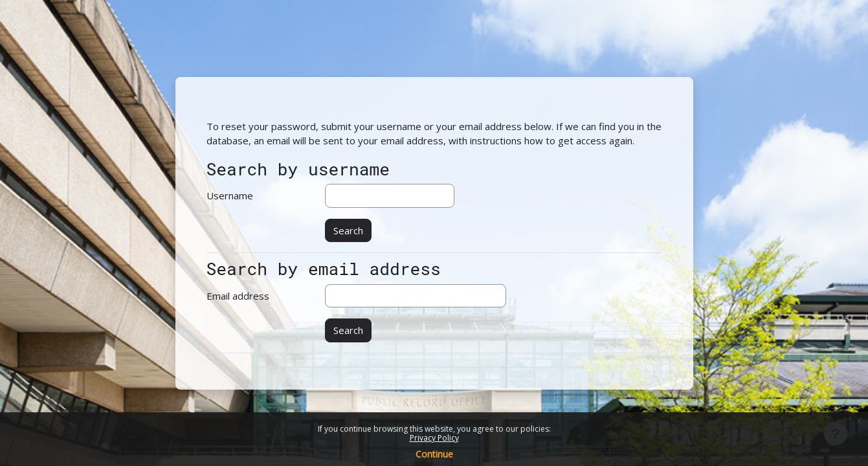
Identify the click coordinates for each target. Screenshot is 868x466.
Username (230, 195)
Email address (238, 296)
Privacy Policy (434, 438)
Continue (434, 454)
